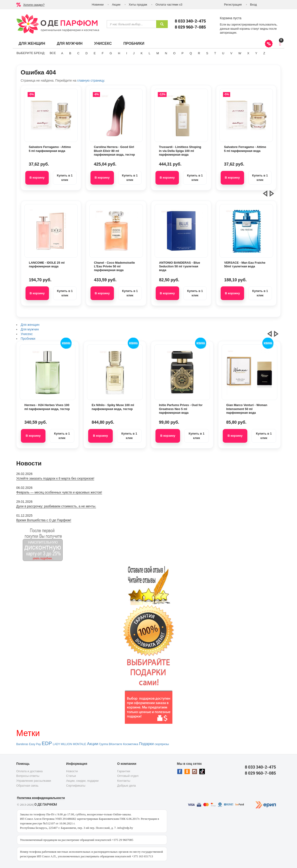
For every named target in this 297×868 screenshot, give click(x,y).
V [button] (231, 53)
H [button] (119, 53)
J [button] (134, 53)
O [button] (174, 53)
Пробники (134, 43)
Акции (116, 5)
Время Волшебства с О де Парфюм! (44, 520)
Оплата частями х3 (169, 5)
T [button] (215, 53)
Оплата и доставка (29, 771)
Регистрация (233, 5)
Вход (253, 5)
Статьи (71, 776)
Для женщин (32, 43)
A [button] (62, 53)
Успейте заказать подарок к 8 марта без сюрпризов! (55, 478)
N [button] (166, 53)
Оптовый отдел (128, 776)
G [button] (111, 53)
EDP (47, 743)
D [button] (86, 53)
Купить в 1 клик (65, 178)
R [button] (199, 53)
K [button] (142, 53)
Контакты (124, 781)
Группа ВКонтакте (111, 744)
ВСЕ (53, 53)
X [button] (248, 53)
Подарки (146, 744)
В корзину (37, 178)
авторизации (228, 33)
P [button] (182, 53)
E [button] (95, 53)
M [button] (158, 53)
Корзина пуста (231, 18)
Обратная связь (27, 786)
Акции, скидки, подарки (82, 781)
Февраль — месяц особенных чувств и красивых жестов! (59, 492)
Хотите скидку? (34, 5)
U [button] (223, 53)
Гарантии (124, 771)
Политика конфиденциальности (41, 798)
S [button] (207, 53)
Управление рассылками (34, 781)
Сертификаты (76, 786)
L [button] (150, 53)
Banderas (22, 744)
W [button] (240, 53)
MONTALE (79, 744)
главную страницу (91, 80)
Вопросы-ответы (28, 776)
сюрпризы (162, 744)
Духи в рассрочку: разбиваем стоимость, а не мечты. (56, 506)
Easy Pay (35, 744)
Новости (72, 771)
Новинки (98, 5)
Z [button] (264, 53)
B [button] (70, 53)
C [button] (78, 53)
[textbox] (131, 24)
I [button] (127, 53)
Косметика (131, 744)
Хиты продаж (138, 5)
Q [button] (191, 53)
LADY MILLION (62, 744)
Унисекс (103, 43)
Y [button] (256, 53)
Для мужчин (70, 43)
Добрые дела (126, 786)
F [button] (103, 53)
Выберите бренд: (31, 53)
